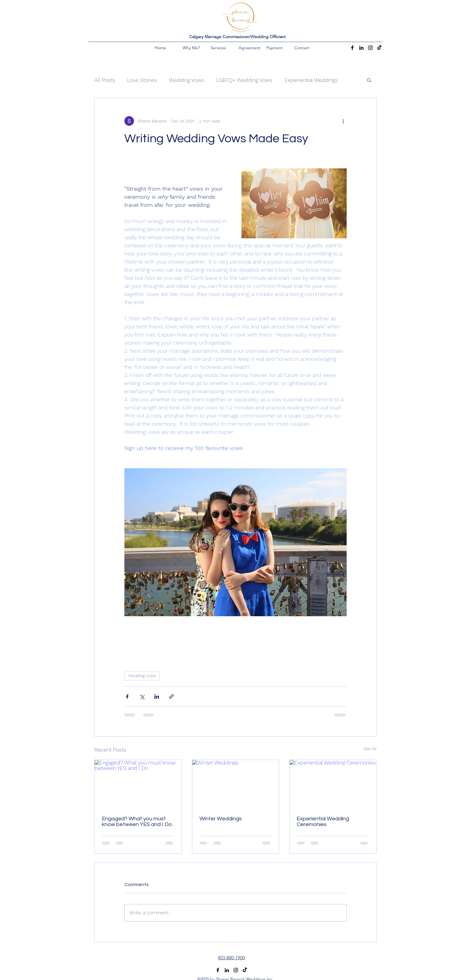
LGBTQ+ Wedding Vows (244, 80)
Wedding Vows (187, 80)
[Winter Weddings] (236, 784)
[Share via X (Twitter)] (142, 697)
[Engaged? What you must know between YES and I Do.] (138, 784)
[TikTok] (379, 48)
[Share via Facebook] (127, 697)
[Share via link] (171, 697)
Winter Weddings (221, 819)
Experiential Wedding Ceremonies (323, 822)
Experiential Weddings (311, 80)
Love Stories (142, 80)
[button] (369, 80)
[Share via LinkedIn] (157, 697)
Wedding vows (142, 676)
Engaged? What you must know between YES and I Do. (137, 822)
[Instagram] (370, 48)
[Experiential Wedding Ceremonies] (333, 784)
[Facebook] (352, 48)
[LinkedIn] (361, 48)
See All (370, 749)
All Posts (105, 80)
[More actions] (343, 121)
